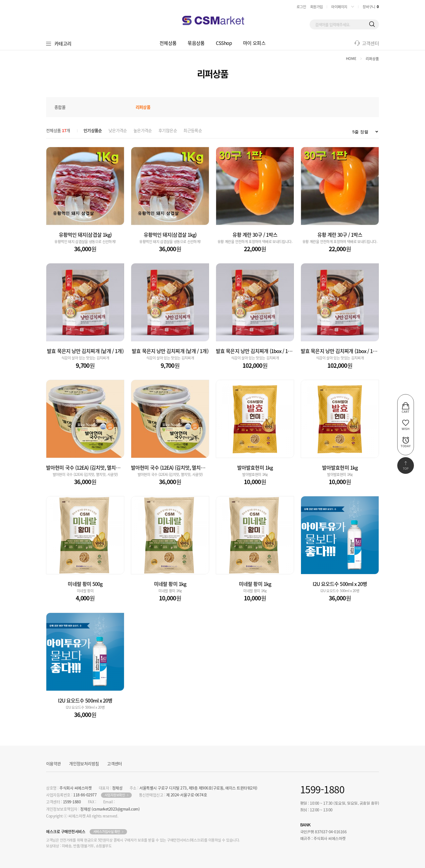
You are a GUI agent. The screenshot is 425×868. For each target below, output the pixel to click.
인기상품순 (93, 130)
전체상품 (168, 43)
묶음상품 (196, 43)
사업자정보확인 (115, 795)
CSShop (224, 43)
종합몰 (60, 107)
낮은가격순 (118, 130)
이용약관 (53, 764)
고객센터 (370, 43)
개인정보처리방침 (84, 764)
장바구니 (371, 7)
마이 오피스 (254, 43)
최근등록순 (193, 130)
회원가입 (316, 7)
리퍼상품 (372, 58)
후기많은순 (168, 130)
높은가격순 (143, 130)
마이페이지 (339, 7)
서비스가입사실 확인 (107, 832)
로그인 (301, 7)
